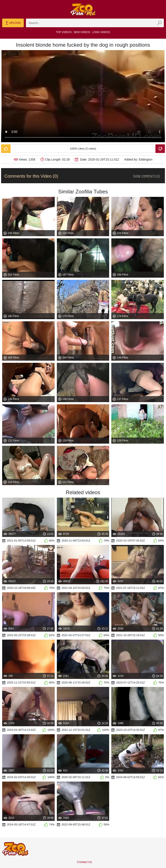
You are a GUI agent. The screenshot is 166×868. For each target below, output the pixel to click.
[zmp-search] (95, 23)
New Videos (82, 32)
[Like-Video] (6, 149)
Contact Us (84, 862)
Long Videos (101, 32)
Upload (13, 23)
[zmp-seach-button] (160, 23)
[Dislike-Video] (160, 149)
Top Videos (64, 32)
